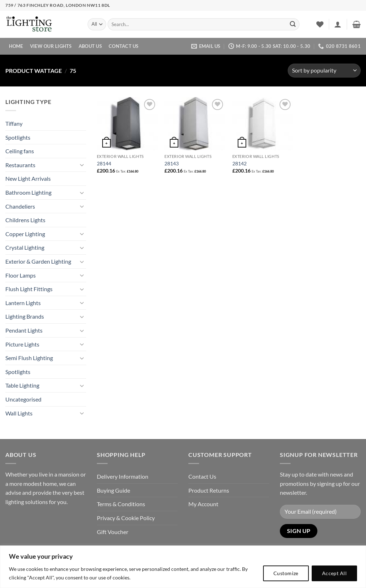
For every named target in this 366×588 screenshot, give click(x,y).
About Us (90, 46)
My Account (203, 504)
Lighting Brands (25, 316)
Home (16, 46)
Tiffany (14, 123)
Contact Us (124, 46)
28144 (104, 163)
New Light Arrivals (28, 178)
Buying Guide (113, 490)
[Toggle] (82, 165)
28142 (239, 163)
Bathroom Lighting (28, 192)
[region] (183, 567)
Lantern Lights (23, 303)
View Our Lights (51, 46)
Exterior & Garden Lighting (38, 261)
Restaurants (20, 165)
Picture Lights (22, 344)
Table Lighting (22, 385)
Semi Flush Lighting (29, 358)
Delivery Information (123, 476)
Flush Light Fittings (29, 289)
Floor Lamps (21, 275)
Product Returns (209, 490)
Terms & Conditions (121, 504)
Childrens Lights (25, 220)
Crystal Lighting (25, 247)
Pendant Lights (24, 330)
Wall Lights (19, 413)
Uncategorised (23, 399)
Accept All (334, 573)
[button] (338, 24)
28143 (172, 163)
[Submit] (293, 24)
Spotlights (18, 137)
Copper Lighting (25, 234)
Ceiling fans (20, 151)
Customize (286, 573)
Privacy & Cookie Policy (126, 518)
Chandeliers (20, 206)
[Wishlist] (320, 24)
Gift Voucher (113, 532)
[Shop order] (324, 71)
